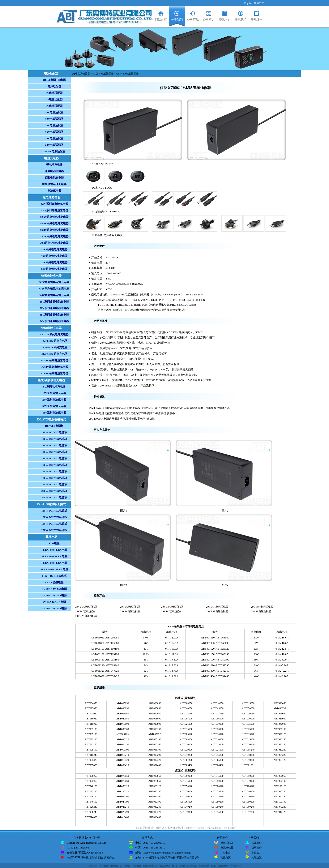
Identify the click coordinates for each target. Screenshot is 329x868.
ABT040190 (91, 802)
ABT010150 (217, 739)
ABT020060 (248, 714)
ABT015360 (217, 812)
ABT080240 (91, 812)
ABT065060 (91, 781)
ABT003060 (91, 714)
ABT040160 (186, 796)
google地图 (125, 866)
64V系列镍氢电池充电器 (54, 321)
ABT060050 (91, 776)
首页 (96, 74)
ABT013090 (280, 719)
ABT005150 (155, 739)
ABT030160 (91, 796)
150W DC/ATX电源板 (54, 465)
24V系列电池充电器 (54, 400)
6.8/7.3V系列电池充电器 (54, 334)
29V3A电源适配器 (130, 611)
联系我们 (257, 843)
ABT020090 (155, 724)
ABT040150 (248, 791)
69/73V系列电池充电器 (54, 367)
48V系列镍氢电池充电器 (54, 315)
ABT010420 (280, 812)
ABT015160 (217, 744)
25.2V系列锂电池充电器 (54, 236)
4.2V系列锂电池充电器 (54, 204)
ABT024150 (123, 744)
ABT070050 (123, 776)
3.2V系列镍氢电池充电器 (54, 282)
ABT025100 (248, 729)
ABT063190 (186, 802)
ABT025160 (280, 791)
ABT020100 (217, 729)
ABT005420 (91, 765)
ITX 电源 (225, 853)
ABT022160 (280, 744)
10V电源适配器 (54, 112)
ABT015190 (155, 750)
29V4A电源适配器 (171, 611)
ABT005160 (155, 744)
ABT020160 (248, 744)
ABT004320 (280, 755)
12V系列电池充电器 (54, 393)
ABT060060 (280, 776)
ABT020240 (91, 807)
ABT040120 (91, 786)
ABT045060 (217, 776)
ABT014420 (91, 817)
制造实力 (257, 853)
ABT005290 (155, 755)
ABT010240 (280, 750)
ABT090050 (186, 776)
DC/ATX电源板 (54, 426)
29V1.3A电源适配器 (172, 607)
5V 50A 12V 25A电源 (54, 608)
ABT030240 (155, 807)
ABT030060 (91, 719)
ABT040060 (123, 719)
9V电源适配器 (54, 106)
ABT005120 (186, 734)
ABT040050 (186, 708)
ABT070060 (123, 781)
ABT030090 (217, 724)
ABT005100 (123, 729)
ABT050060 (248, 776)
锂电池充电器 (54, 165)
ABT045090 (186, 781)
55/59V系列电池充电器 (54, 360)
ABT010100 (155, 729)
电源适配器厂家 (150, 866)
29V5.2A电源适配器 (86, 616)
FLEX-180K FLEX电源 (54, 569)
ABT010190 (123, 750)
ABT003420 (280, 760)
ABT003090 (155, 719)
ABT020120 (280, 734)
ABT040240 (186, 807)
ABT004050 (91, 703)
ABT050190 (155, 802)
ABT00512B (155, 734)
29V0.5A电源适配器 (86, 607)
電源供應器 (223, 866)
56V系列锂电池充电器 (54, 256)
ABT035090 (248, 724)
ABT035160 (123, 796)
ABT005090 (186, 719)
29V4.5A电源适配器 (128, 74)
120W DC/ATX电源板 (54, 432)
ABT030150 (186, 791)
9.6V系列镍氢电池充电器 (54, 295)
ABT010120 (217, 734)
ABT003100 (91, 729)
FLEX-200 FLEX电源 (54, 556)
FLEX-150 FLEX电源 (54, 563)
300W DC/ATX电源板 (54, 497)
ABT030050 (123, 708)
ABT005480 (186, 765)
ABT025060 (280, 714)
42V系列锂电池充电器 (54, 249)
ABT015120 (248, 734)
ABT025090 (186, 724)
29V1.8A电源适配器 (262, 607)
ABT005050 (123, 703)
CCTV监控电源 (54, 582)
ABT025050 (91, 708)
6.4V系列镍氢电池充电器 (54, 289)
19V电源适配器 (54, 138)
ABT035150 (217, 791)
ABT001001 (248, 765)
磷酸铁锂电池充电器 (54, 184)
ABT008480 (217, 765)
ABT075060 (155, 781)
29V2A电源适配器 (85, 611)
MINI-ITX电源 (179, 866)
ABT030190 (248, 796)
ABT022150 (91, 744)
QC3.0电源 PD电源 (54, 80)
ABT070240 (280, 807)
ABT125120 (91, 791)
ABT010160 (186, 744)
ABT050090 (217, 781)
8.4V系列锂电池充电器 (54, 210)
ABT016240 (123, 755)
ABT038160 (155, 796)
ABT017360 (248, 812)
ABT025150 (155, 791)
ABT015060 (217, 714)
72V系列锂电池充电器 (54, 262)
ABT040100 (248, 781)
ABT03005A (280, 708)
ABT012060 (186, 714)
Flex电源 (54, 543)
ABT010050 (217, 703)
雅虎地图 (114, 866)
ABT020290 (123, 812)
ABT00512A (123, 734)
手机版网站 (235, 866)
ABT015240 (91, 755)
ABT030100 (280, 729)
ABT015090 (91, 724)
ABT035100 (91, 734)
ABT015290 (217, 755)
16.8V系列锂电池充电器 (54, 230)
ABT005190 (91, 750)
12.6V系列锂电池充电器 (54, 217)
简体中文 (259, 3)
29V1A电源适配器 (130, 607)
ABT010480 (123, 817)
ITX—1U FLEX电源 (54, 576)
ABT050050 (248, 708)
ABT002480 (155, 765)
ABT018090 (123, 724)
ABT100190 (280, 802)
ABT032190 (280, 796)
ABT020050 (280, 703)
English (248, 3)
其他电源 (226, 858)
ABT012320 (155, 760)
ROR (213, 866)
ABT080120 (217, 786)
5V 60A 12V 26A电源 (54, 589)
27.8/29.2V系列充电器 (54, 347)
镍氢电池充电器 (54, 171)
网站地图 (104, 866)
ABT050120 (123, 786)
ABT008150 (186, 739)
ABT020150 (280, 739)
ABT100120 (248, 786)
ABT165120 (123, 791)
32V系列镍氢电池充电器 (54, 308)
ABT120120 (280, 786)
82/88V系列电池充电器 (54, 373)
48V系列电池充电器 (54, 413)
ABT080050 (155, 776)
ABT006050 (155, 703)
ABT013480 (155, 817)
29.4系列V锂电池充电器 (54, 243)
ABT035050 (155, 708)
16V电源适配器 (54, 132)
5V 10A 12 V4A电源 (54, 602)
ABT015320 (155, 812)
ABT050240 (217, 807)
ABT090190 (248, 802)
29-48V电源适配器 (54, 151)
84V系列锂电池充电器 (54, 269)
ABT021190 (217, 750)
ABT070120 (186, 786)
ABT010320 (123, 760)
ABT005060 (123, 714)
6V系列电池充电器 (54, 387)
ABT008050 (186, 703)
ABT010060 (155, 714)
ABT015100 (186, 729)
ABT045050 (217, 708)
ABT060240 (248, 807)
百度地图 (137, 866)
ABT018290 (248, 755)
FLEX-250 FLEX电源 (54, 550)
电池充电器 (54, 191)
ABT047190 (123, 802)
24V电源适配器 (54, 145)
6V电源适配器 (54, 99)
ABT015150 (248, 739)
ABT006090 (217, 719)
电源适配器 (54, 86)
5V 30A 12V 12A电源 (54, 595)
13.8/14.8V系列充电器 (54, 341)
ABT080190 (217, 802)
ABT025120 (91, 739)
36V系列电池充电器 (54, 406)
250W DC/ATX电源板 (54, 491)
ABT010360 (248, 760)
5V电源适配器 (54, 93)
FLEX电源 (192, 866)
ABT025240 (123, 807)
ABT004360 (186, 760)
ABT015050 (248, 703)
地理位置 (257, 858)
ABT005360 (217, 760)
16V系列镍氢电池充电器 (54, 302)
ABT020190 (186, 750)
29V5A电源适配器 (261, 611)
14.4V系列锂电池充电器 (54, 223)
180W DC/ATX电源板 (54, 478)
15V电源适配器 (54, 125)
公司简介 (257, 848)
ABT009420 (123, 765)
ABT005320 (91, 760)
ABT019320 (186, 812)
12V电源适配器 (54, 119)
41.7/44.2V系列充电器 (54, 354)
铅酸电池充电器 (54, 178)
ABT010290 (186, 755)
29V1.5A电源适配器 (217, 607)
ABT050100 (280, 781)
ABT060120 (155, 786)
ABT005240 (248, 750)
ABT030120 (123, 739)
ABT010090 (248, 719)
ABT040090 (280, 724)
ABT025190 (217, 796)
